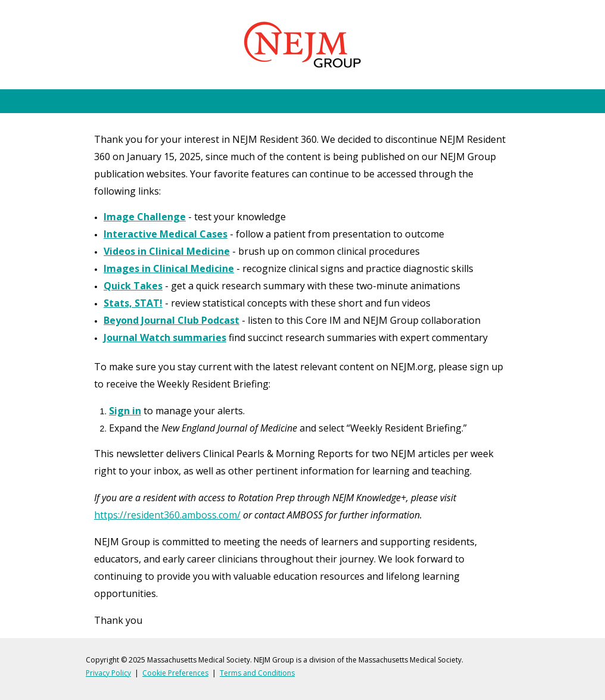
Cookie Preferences (175, 673)
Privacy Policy (108, 673)
